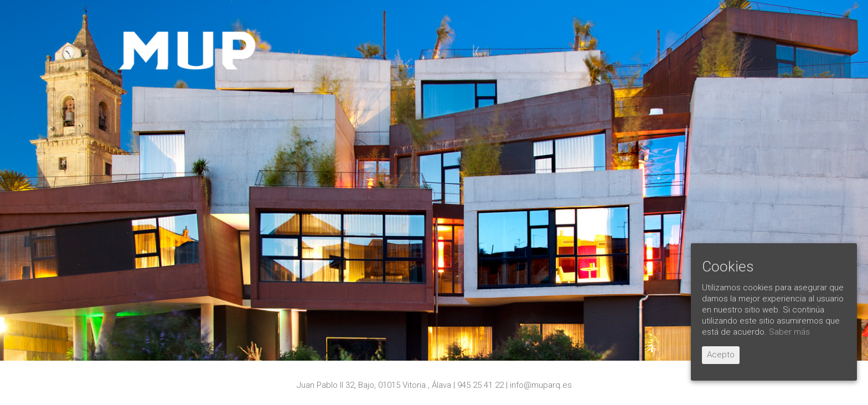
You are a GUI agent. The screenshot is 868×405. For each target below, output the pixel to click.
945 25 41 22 (480, 385)
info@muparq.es (541, 385)
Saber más (789, 332)
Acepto (721, 355)
